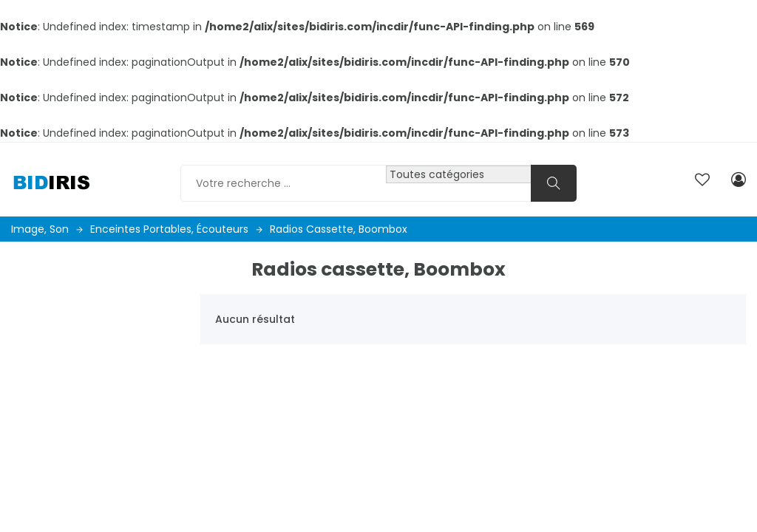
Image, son (47, 229)
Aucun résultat (255, 319)
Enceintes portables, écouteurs (176, 229)
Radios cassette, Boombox (339, 229)
